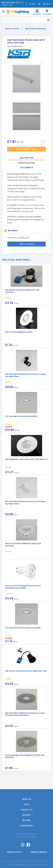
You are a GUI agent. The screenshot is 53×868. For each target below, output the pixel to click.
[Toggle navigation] (3, 11)
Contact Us (27, 810)
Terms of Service (39, 852)
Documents (27, 168)
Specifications (26, 163)
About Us (27, 799)
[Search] (24, 20)
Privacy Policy (14, 852)
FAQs (27, 804)
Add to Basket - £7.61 (27, 149)
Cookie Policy (27, 826)
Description (26, 158)
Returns (26, 820)
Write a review (27, 244)
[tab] (26, 158)
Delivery (27, 815)
